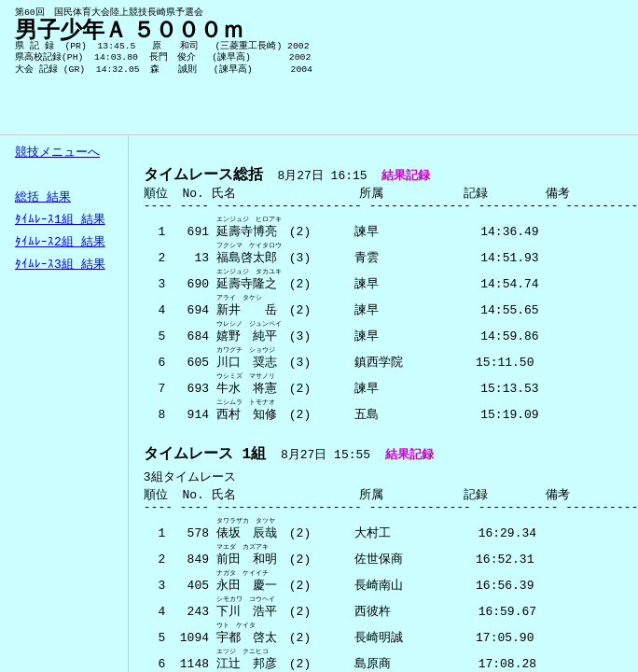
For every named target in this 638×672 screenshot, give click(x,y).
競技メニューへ (57, 153)
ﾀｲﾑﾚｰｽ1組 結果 (60, 220)
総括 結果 (43, 198)
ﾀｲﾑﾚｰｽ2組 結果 (60, 243)
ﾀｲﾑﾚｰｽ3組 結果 (60, 265)
